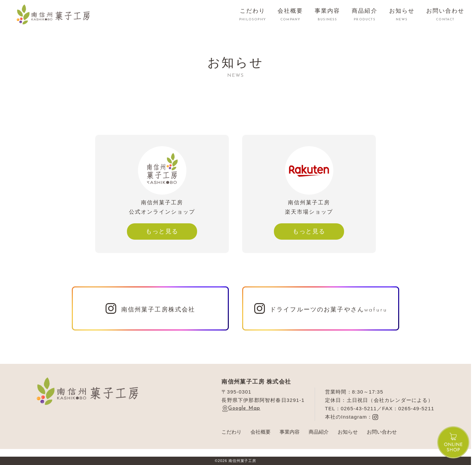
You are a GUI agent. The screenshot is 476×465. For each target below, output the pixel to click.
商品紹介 (319, 432)
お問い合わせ (382, 432)
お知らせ (348, 432)
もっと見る (162, 231)
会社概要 (261, 432)
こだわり (231, 432)
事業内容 (290, 432)
